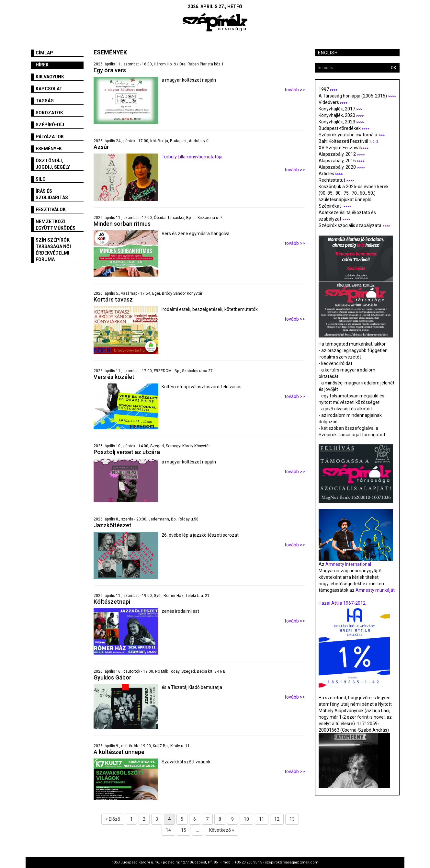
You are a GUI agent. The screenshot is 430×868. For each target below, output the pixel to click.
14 (168, 830)
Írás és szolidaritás (52, 194)
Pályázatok (50, 137)
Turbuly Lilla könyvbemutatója (192, 157)
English (328, 53)
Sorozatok (49, 113)
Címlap (44, 53)
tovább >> (295, 90)
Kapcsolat (49, 89)
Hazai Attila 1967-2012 (342, 603)
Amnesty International (348, 564)
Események (49, 149)
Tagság (45, 101)
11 (262, 819)
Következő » (222, 830)
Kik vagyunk (50, 77)
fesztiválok (51, 210)
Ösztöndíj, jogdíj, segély (53, 164)
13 (292, 819)
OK (393, 68)
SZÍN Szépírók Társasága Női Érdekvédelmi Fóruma (53, 250)
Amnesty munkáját (375, 590)
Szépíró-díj (50, 125)
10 (246, 819)
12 (277, 819)
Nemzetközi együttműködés (56, 225)
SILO (41, 179)
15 (184, 830)
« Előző (113, 819)
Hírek (42, 65)
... (198, 830)
